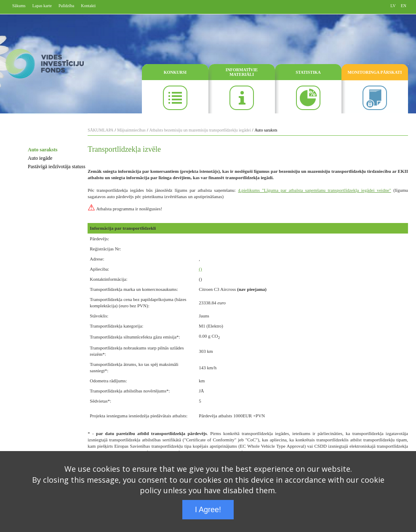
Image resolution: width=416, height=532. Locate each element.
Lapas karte (42, 6)
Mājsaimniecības (131, 130)
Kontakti (88, 6)
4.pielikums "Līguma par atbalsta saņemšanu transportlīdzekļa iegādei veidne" (314, 190)
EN (404, 6)
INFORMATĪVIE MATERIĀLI (242, 72)
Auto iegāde (40, 158)
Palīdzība (66, 6)
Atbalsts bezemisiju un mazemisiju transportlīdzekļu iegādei (200, 130)
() (200, 269)
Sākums (19, 6)
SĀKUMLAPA (100, 130)
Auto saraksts (43, 150)
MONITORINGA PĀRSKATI (375, 72)
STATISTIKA (308, 72)
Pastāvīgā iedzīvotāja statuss (57, 167)
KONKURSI (175, 72)
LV (393, 6)
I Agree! (208, 510)
